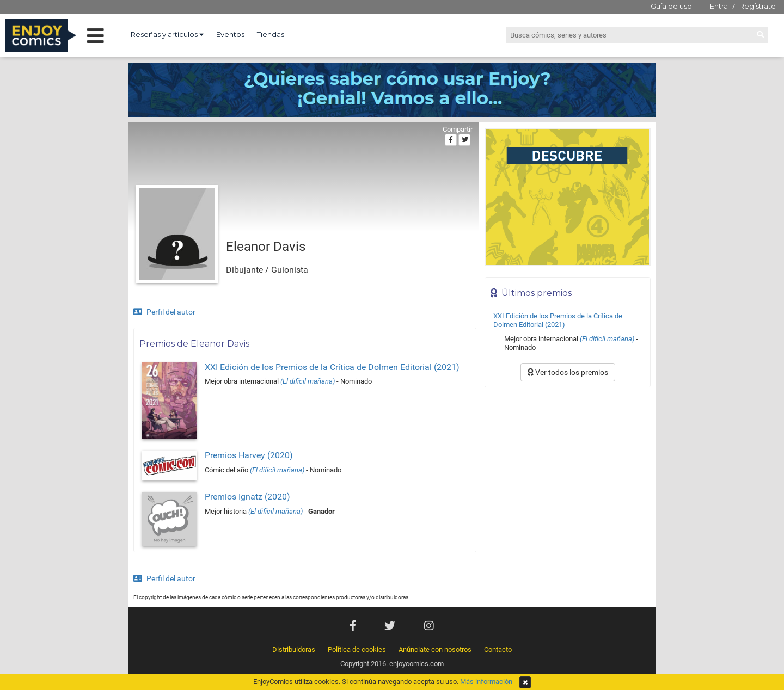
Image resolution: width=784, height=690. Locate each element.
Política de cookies (357, 649)
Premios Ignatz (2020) (247, 497)
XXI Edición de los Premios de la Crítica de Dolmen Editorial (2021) (332, 367)
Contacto (498, 649)
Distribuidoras (294, 649)
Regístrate (758, 6)
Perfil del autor (164, 312)
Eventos (230, 34)
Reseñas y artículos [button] (167, 34)
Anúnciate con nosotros (435, 649)
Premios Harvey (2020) (249, 455)
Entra (719, 6)
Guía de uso (671, 6)
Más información (486, 682)
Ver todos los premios (568, 372)
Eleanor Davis (266, 247)
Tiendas (271, 34)
